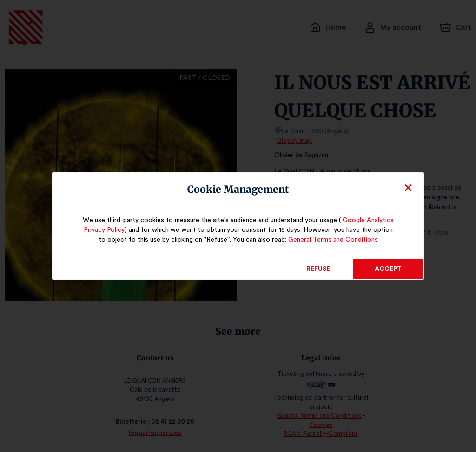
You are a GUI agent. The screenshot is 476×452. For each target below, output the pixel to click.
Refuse (319, 269)
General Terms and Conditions (326, 240)
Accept (388, 269)
